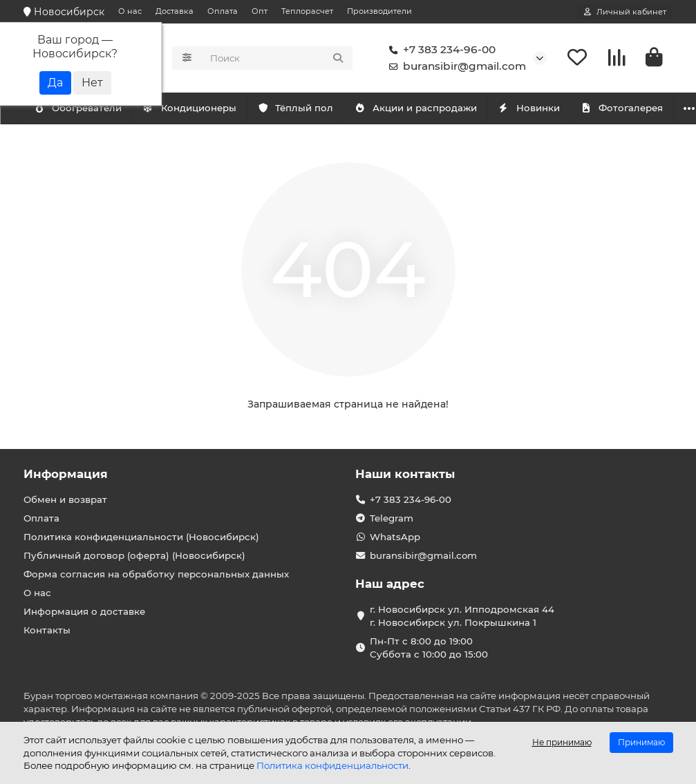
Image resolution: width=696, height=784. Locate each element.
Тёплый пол (329, 108)
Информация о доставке (84, 611)
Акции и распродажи (464, 108)
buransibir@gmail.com (455, 66)
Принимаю (641, 742)
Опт (260, 11)
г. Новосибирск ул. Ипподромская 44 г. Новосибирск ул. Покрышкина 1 (462, 616)
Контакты (47, 630)
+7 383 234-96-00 (440, 50)
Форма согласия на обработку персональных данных (156, 574)
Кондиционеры (87, 108)
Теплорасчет (307, 11)
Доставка (175, 11)
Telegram (392, 518)
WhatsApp (395, 537)
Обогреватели (213, 108)
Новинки (590, 108)
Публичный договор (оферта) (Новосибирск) (134, 555)
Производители (379, 11)
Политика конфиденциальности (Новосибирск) (141, 537)
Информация (66, 474)
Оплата (223, 11)
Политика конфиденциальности (332, 765)
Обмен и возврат (65, 499)
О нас (130, 11)
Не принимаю (562, 742)
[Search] (277, 58)
